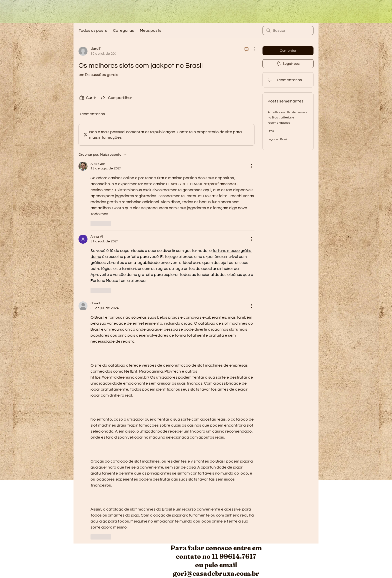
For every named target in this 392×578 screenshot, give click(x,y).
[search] (288, 30)
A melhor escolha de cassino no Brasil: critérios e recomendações (287, 118)
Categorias (123, 30)
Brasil (271, 131)
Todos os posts (93, 30)
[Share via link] (116, 98)
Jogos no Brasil (278, 139)
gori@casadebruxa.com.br (216, 574)
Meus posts (151, 30)
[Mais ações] (251, 49)
